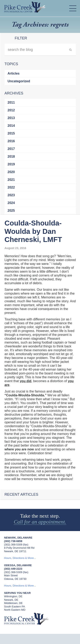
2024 (11, 203)
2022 (11, 187)
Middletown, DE (13, 603)
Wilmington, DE (13, 596)
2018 (11, 157)
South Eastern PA (14, 607)
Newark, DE (11, 600)
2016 (11, 141)
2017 (11, 149)
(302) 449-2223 (13, 569)
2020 (11, 172)
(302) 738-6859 (13, 541)
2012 (11, 110)
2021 (11, 180)
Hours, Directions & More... (20, 558)
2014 (11, 126)
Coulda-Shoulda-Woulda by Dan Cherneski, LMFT (33, 231)
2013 (11, 118)
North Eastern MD (15, 610)
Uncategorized (19, 81)
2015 (11, 133)
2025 (11, 211)
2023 (11, 195)
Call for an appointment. (40, 522)
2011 (11, 102)
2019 (11, 164)
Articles (14, 73)
